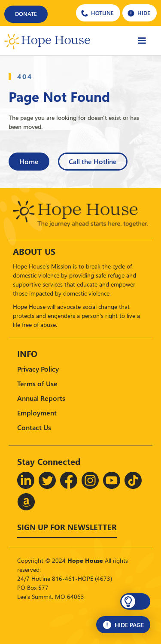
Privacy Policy (38, 369)
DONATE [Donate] (26, 14)
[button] (135, 601)
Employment (37, 413)
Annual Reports (41, 398)
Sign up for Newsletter (67, 527)
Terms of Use (37, 383)
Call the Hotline (93, 161)
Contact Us (34, 427)
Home (29, 161)
